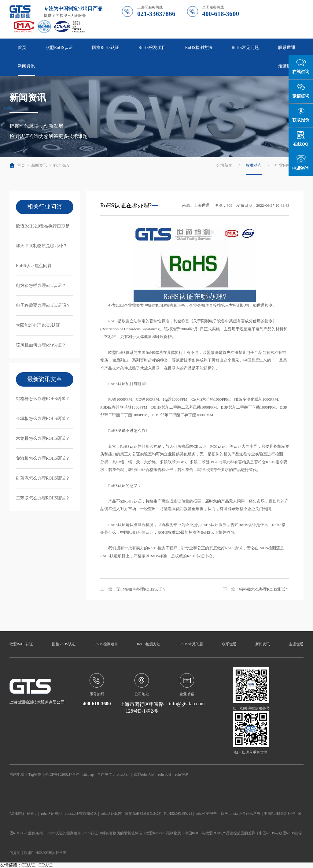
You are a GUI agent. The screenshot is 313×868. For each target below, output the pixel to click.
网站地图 (17, 774)
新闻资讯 (26, 66)
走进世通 (287, 66)
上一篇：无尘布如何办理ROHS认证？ (133, 589)
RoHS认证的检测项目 (64, 833)
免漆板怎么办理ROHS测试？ (43, 458)
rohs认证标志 (111, 814)
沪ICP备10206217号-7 (62, 774)
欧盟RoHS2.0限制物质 (163, 833)
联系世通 (287, 48)
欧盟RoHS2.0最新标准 (143, 814)
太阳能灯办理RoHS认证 (38, 325)
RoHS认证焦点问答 (34, 266)
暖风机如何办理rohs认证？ (41, 345)
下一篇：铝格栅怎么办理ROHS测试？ (256, 589)
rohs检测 (182, 774)
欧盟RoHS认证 (59, 48)
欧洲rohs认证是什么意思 (241, 814)
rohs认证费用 (52, 814)
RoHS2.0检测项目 (178, 814)
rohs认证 (122, 774)
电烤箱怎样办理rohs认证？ (41, 286)
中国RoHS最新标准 (279, 814)
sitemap (88, 774)
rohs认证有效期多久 (81, 814)
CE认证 (28, 865)
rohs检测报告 (206, 814)
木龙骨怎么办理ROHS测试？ (43, 438)
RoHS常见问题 (245, 48)
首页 (22, 48)
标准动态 (61, 165)
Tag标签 (35, 774)
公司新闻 (224, 165)
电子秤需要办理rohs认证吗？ (43, 305)
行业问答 (283, 165)
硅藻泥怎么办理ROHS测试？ (43, 478)
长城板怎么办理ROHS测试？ (43, 419)
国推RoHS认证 (106, 48)
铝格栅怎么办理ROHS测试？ (43, 399)
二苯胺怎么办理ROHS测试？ (43, 498)
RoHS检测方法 (199, 48)
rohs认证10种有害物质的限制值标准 (113, 833)
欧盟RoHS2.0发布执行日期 (45, 853)
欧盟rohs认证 (144, 774)
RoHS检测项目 (152, 48)
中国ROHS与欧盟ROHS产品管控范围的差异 (220, 833)
